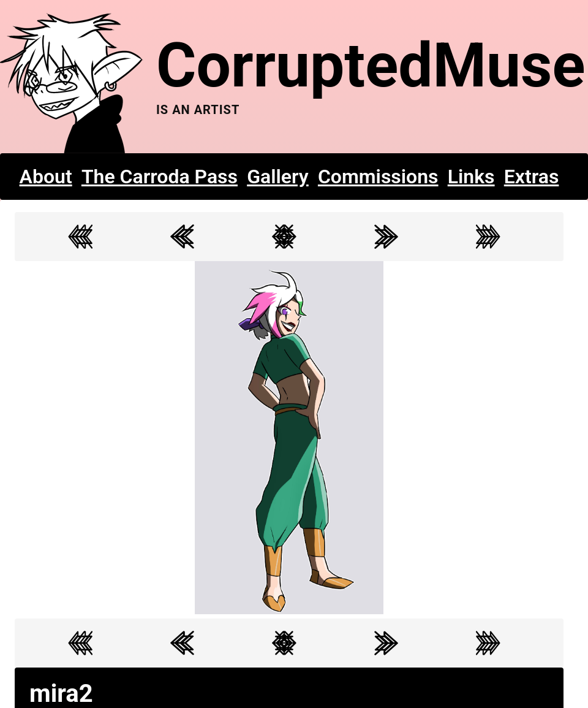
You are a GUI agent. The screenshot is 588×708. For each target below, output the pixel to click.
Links (471, 177)
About (46, 177)
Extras (532, 177)
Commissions (378, 177)
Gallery (278, 177)
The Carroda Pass (160, 177)
